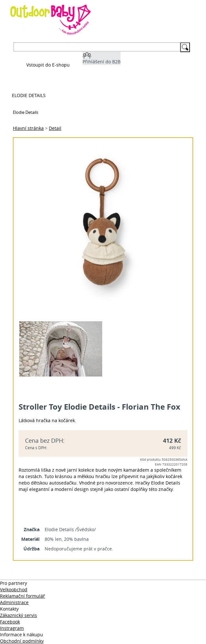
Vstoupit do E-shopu (48, 65)
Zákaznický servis (18, 615)
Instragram (12, 628)
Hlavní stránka (28, 128)
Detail (55, 128)
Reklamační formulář (22, 596)
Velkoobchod (14, 590)
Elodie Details (29, 95)
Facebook (10, 622)
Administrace (14, 602)
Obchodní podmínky (22, 641)
